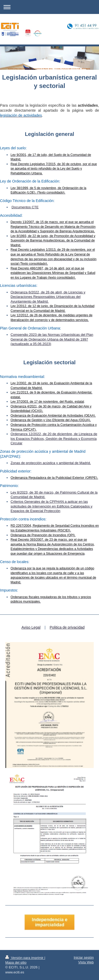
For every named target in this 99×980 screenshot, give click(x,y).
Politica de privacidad (67, 627)
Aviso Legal (31, 627)
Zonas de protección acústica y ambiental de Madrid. (51, 463)
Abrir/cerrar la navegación (49, 7)
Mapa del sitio (16, 962)
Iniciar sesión (84, 957)
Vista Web (86, 962)
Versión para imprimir (25, 958)
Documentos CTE (25, 207)
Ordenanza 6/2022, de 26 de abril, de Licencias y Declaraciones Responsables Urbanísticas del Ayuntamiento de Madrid (48, 297)
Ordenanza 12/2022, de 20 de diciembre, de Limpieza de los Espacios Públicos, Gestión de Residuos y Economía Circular (54, 439)
